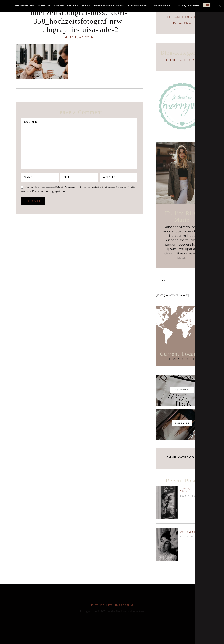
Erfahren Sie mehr (162, 5)
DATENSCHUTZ (102, 605)
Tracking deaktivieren (188, 5)
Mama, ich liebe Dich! (182, 17)
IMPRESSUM (124, 605)
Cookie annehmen (138, 5)
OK (207, 5)
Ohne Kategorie (182, 60)
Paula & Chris (182, 23)
